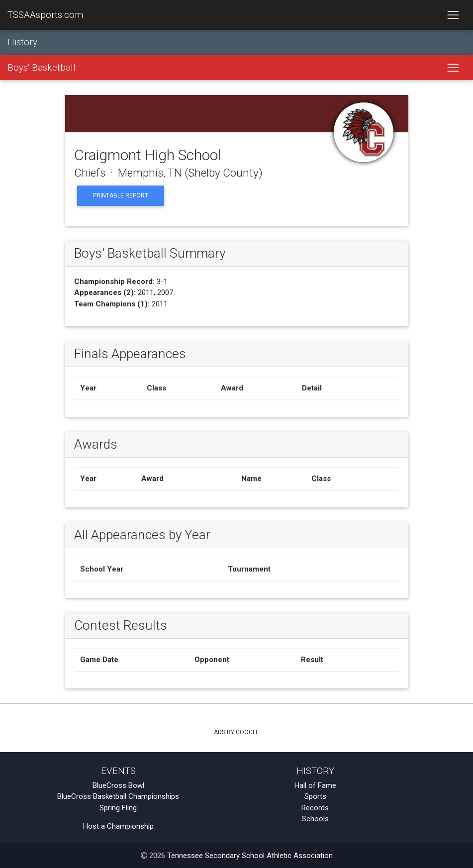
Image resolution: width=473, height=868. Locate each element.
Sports (315, 796)
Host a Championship (118, 826)
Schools (315, 819)
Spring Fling (118, 808)
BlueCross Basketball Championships (118, 796)
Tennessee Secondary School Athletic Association (250, 856)
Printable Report (121, 195)
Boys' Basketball (42, 68)
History (22, 42)
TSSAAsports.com (45, 15)
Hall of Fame (315, 785)
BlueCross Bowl (118, 785)
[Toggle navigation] (453, 15)
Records (315, 808)
